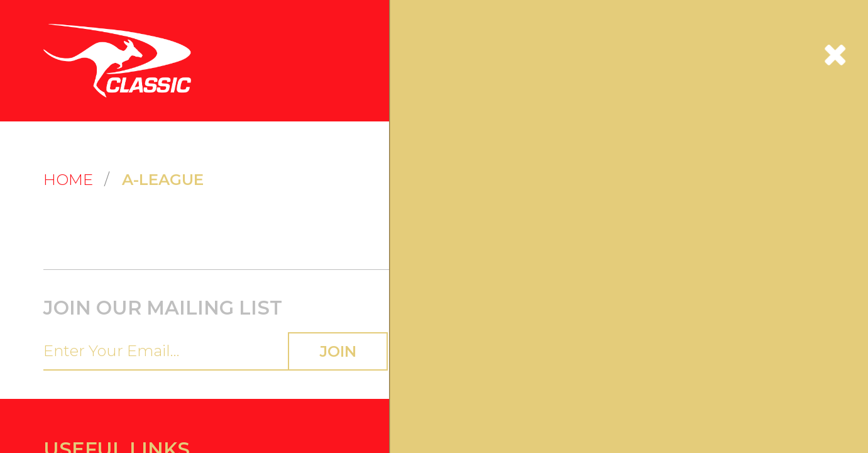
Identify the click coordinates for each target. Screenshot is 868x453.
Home (58, 82)
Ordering (260, 187)
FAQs (54, 233)
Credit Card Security (481, 202)
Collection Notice (473, 233)
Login (54, 187)
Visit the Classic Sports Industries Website (120, 249)
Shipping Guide (272, 202)
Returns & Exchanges (282, 218)
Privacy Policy (469, 218)
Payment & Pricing (278, 233)
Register (59, 202)
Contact (59, 218)
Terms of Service (269, 306)
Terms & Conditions (477, 187)
